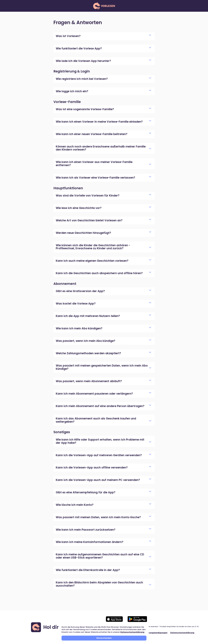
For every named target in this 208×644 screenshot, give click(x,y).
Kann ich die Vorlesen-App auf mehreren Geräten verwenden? (103, 455)
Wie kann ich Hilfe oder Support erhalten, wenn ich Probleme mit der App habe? (103, 441)
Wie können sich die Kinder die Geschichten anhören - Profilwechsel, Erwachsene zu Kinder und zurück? (103, 247)
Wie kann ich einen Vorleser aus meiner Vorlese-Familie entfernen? (103, 164)
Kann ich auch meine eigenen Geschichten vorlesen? (103, 261)
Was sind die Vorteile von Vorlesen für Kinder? (103, 196)
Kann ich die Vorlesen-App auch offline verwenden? (103, 468)
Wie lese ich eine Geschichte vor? (103, 208)
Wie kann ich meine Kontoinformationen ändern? (103, 542)
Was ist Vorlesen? (103, 36)
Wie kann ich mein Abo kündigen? (103, 328)
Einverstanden (104, 638)
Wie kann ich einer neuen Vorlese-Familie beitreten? (103, 134)
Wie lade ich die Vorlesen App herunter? (103, 61)
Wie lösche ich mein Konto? (103, 505)
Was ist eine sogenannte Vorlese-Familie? (103, 109)
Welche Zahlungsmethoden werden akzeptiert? (103, 353)
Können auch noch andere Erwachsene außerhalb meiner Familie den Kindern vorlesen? (103, 148)
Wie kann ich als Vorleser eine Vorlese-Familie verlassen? (103, 178)
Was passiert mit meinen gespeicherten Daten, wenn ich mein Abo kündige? (103, 367)
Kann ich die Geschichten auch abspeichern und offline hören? (103, 273)
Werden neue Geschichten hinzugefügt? (103, 233)
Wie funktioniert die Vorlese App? (103, 49)
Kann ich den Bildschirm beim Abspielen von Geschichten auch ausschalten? (103, 584)
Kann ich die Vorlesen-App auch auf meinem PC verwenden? (103, 480)
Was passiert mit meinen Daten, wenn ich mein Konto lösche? (103, 517)
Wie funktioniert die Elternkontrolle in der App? (103, 570)
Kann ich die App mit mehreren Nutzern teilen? (103, 316)
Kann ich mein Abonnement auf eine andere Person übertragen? (103, 406)
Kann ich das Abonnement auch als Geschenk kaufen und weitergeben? (103, 420)
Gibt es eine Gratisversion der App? (103, 291)
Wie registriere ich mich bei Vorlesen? (103, 79)
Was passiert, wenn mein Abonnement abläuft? (103, 381)
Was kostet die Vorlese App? (103, 304)
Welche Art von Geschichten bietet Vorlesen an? (103, 220)
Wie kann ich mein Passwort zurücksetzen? (103, 530)
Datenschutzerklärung (132, 632)
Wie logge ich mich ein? (103, 91)
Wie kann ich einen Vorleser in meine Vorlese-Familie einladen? (103, 122)
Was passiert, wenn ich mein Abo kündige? (103, 341)
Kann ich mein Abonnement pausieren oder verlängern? (103, 394)
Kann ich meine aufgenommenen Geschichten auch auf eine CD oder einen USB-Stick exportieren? (103, 556)
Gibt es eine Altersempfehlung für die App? (103, 492)
